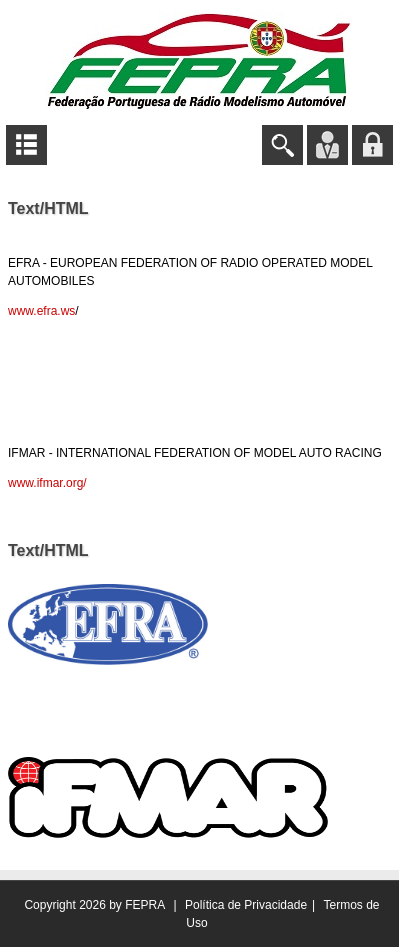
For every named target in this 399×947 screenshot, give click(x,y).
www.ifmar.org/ (47, 483)
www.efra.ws (41, 311)
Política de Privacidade (246, 905)
